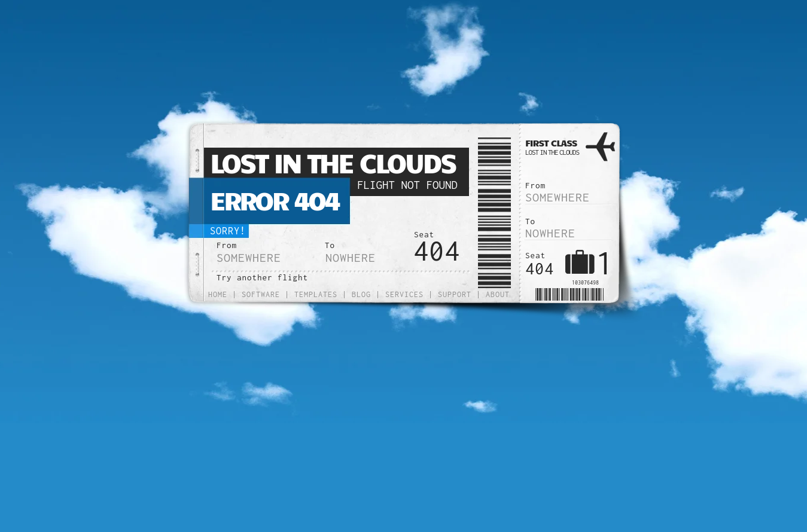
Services (404, 294)
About (498, 294)
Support (455, 294)
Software (261, 294)
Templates (316, 294)
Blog (361, 294)
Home (218, 294)
